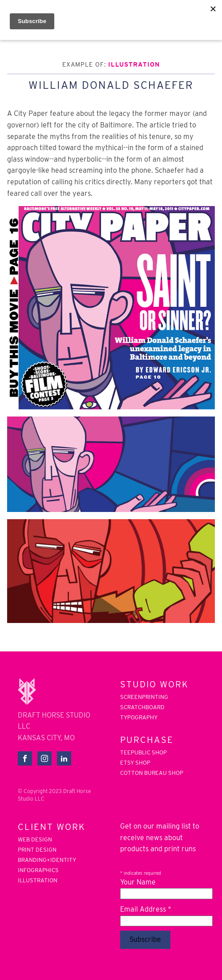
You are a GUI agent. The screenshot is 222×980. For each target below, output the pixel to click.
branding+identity (47, 860)
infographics (38, 870)
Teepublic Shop (143, 753)
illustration (134, 64)
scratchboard (142, 707)
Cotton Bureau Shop (152, 773)
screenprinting (144, 697)
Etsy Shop (135, 763)
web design (35, 840)
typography (139, 718)
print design (37, 850)
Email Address (146, 909)
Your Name (138, 882)
